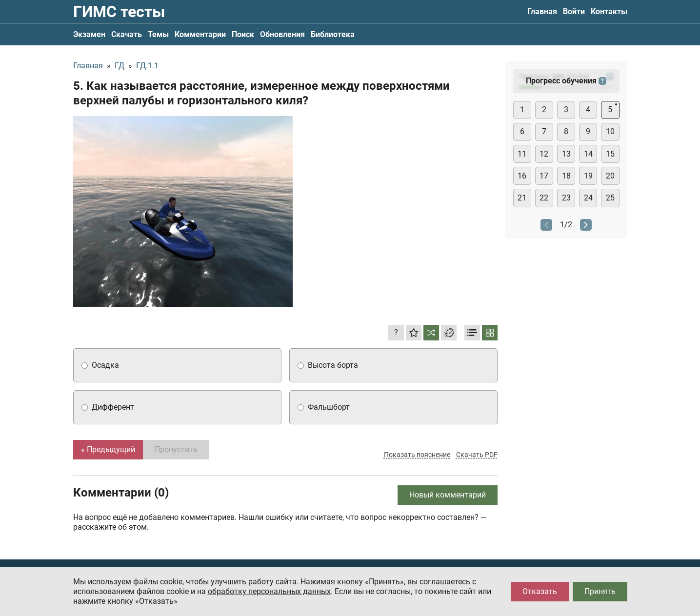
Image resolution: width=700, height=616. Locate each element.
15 (610, 154)
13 (566, 154)
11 (522, 154)
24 (588, 198)
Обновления (282, 34)
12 (544, 154)
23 (566, 198)
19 (588, 176)
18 (566, 176)
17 (544, 176)
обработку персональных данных (269, 591)
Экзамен (89, 34)
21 (522, 198)
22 (544, 198)
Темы (158, 34)
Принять (600, 591)
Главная (542, 11)
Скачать (127, 34)
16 (522, 176)
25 (610, 198)
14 (588, 154)
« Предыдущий (108, 449)
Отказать (540, 591)
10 (610, 131)
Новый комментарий (448, 495)
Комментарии (200, 34)
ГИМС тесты (119, 12)
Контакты (609, 11)
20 (610, 176)
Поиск (243, 34)
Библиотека (333, 34)
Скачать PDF (477, 455)
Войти (574, 11)
